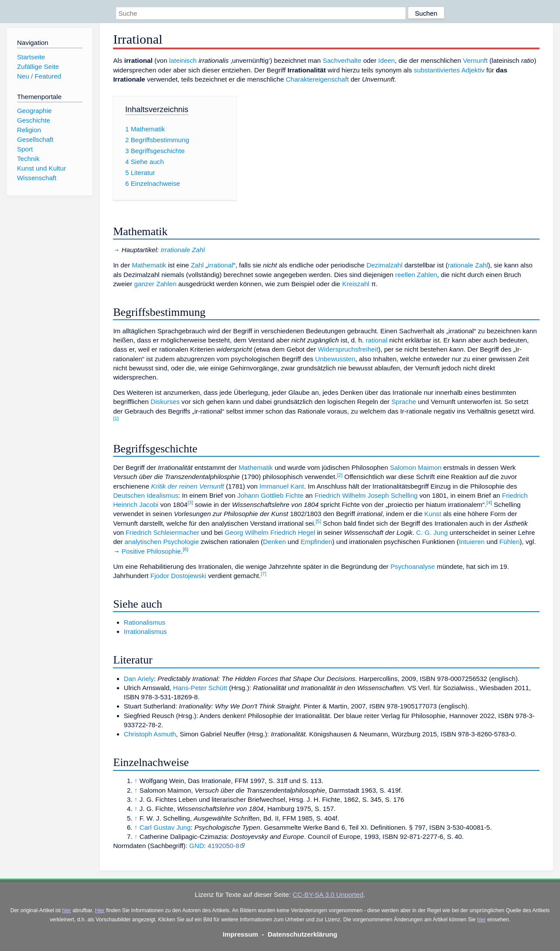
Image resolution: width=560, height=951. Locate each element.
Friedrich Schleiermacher (162, 532)
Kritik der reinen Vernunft (187, 486)
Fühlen (509, 542)
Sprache (404, 402)
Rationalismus (145, 622)
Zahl (198, 265)
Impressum (241, 934)
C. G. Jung (432, 532)
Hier (100, 910)
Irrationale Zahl (183, 250)
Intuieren (472, 542)
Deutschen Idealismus (145, 495)
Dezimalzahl (384, 265)
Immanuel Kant (282, 486)
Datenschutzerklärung (303, 934)
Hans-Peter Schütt (200, 688)
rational (377, 340)
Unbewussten (335, 359)
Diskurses (165, 402)
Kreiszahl (356, 284)
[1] (116, 418)
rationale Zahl (468, 265)
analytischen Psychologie (162, 542)
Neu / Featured (39, 76)
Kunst (433, 514)
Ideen (386, 60)
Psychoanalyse (413, 566)
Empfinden (316, 542)
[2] (340, 475)
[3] (190, 503)
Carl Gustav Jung (165, 827)
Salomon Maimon (416, 467)
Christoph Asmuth (150, 734)
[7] (264, 574)
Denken (274, 542)
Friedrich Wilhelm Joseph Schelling (366, 495)
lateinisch (183, 60)
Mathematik (149, 265)
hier (67, 910)
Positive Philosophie (151, 551)
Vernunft (475, 60)
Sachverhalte (342, 60)
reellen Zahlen (416, 275)
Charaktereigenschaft (317, 79)
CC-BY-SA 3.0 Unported (328, 895)
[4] (489, 503)
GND (197, 846)
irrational (220, 265)
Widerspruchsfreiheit (348, 349)
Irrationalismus (145, 631)
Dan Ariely (139, 679)
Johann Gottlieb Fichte (270, 495)
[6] (186, 549)
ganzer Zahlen (155, 284)
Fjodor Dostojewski (178, 576)
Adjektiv (473, 70)
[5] (319, 521)
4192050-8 (224, 846)
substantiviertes (437, 70)
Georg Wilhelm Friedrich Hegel (270, 532)
